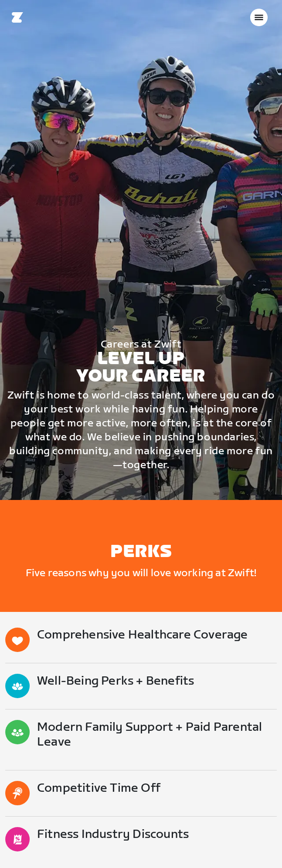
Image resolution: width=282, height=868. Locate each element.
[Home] (17, 17)
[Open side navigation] (259, 17)
